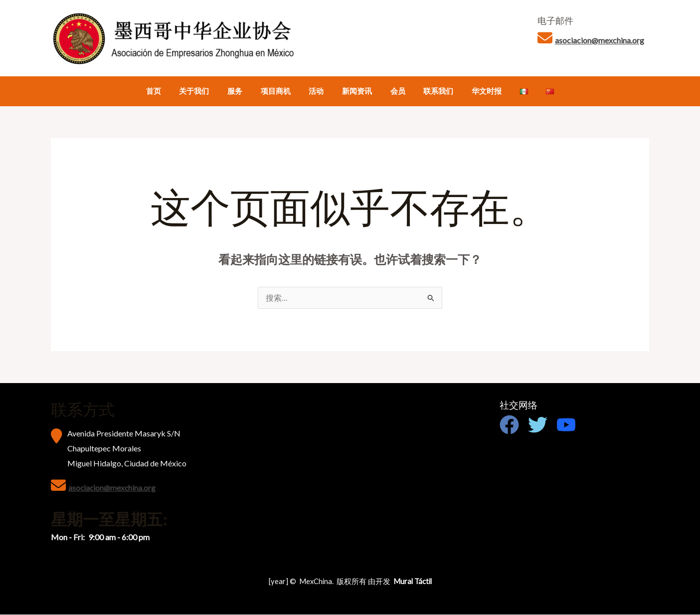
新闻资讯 (357, 91)
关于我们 (207, 91)
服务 (245, 91)
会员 (394, 91)
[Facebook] (509, 425)
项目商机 (282, 91)
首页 (170, 91)
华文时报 (477, 91)
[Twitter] (538, 425)
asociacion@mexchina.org (600, 40)
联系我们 (432, 91)
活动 (320, 91)
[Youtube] (566, 425)
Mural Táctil (413, 582)
